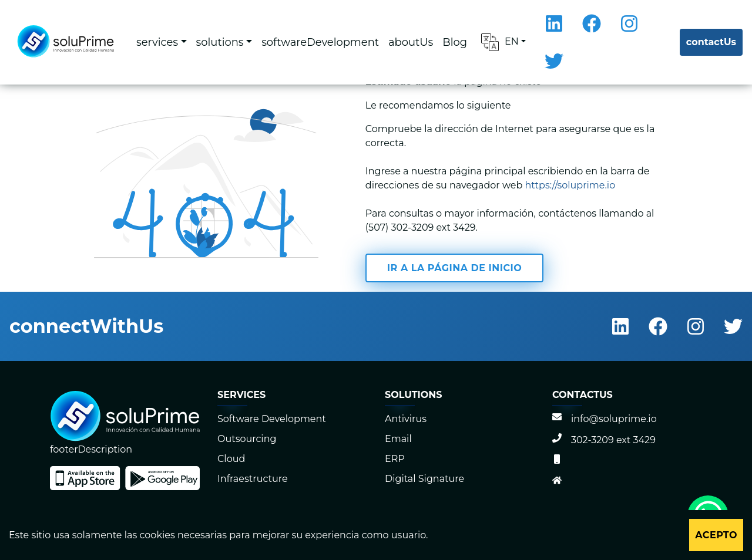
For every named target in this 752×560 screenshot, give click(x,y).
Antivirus (406, 419)
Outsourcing (247, 439)
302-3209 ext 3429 (604, 440)
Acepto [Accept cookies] (716, 535)
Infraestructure (253, 479)
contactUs (711, 42)
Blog (455, 42)
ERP (395, 459)
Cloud (231, 459)
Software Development (272, 419)
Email (398, 439)
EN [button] (500, 42)
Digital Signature (424, 479)
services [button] (157, 42)
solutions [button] (220, 42)
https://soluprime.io (570, 185)
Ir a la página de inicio (454, 268)
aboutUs (411, 42)
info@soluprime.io (605, 419)
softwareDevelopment (320, 42)
